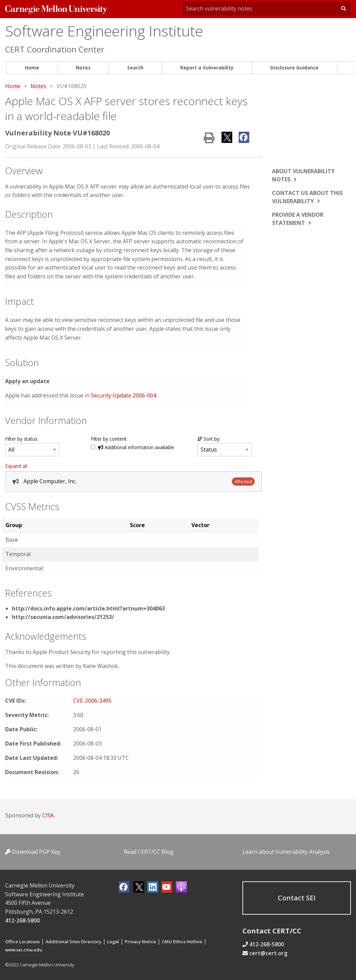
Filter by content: (109, 439)
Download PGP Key (33, 852)
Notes (83, 68)
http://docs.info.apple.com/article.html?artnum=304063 (88, 608)
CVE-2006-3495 (92, 701)
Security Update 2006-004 (123, 395)
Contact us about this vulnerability (307, 197)
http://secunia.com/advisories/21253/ (63, 617)
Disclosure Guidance (294, 68)
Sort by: (209, 439)
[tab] (133, 482)
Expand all (16, 466)
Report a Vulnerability (207, 68)
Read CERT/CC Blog (149, 852)
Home (32, 68)
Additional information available (136, 447)
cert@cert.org (268, 953)
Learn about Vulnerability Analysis (286, 852)
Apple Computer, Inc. (50, 481)
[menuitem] (32, 68)
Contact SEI (297, 898)
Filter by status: (22, 439)
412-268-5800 (22, 920)
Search (135, 68)
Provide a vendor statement (298, 219)
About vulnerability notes (303, 175)
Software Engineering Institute (104, 31)
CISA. (48, 815)
